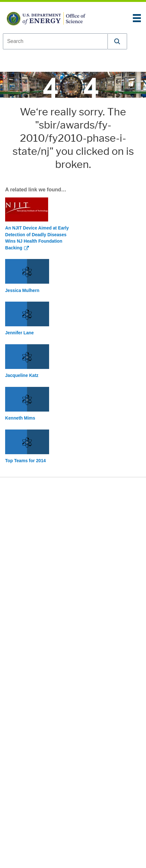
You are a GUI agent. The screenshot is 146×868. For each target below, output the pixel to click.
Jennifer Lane (19, 333)
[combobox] (55, 41)
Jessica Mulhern (22, 291)
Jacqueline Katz (22, 376)
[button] (117, 41)
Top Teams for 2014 (26, 461)
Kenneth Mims (20, 418)
